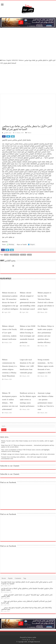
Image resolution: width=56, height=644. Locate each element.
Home (3, 60)
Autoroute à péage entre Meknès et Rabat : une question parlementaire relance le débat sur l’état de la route (46, 401)
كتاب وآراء (23, 255)
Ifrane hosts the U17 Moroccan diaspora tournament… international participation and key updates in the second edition (28, 446)
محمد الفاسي (7, 133)
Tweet (4, 244)
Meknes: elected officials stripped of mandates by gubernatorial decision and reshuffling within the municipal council (28, 301)
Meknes (21, 60)
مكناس (30, 255)
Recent (4, 578)
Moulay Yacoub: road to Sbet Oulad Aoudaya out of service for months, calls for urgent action (27, 442)
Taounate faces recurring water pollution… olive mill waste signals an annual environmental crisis (24, 458)
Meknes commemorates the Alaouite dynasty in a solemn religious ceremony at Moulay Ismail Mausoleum (9, 368)
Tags (25, 578)
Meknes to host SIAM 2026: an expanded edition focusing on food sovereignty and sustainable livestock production (28, 334)
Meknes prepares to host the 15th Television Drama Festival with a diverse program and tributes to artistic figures (46, 301)
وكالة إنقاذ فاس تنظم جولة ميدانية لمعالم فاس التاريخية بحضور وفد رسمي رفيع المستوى (26, 608)
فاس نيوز (5, 237)
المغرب (6, 255)
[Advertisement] (28, 44)
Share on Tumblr (22, 244)
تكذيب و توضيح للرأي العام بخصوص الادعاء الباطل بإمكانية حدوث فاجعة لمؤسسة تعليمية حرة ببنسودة (27, 583)
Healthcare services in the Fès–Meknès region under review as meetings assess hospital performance (28, 400)
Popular (10, 578)
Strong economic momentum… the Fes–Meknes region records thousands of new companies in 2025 (46, 366)
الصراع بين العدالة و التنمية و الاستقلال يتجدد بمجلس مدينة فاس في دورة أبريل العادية (26, 602)
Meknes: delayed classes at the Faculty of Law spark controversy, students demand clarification (9, 333)
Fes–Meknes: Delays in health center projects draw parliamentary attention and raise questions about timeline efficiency (46, 334)
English (9, 60)
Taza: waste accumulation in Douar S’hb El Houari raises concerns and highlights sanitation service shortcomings (25, 451)
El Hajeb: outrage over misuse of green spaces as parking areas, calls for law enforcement (28, 454)
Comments (18, 578)
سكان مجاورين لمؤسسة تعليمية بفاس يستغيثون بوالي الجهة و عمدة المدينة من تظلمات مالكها (27, 589)
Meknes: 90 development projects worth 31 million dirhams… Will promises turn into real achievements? (10, 401)
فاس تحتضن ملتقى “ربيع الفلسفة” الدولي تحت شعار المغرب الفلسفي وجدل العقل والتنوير (27, 596)
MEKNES (15, 60)
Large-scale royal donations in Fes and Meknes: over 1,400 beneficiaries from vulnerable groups (27, 366)
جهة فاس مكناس (15, 255)
